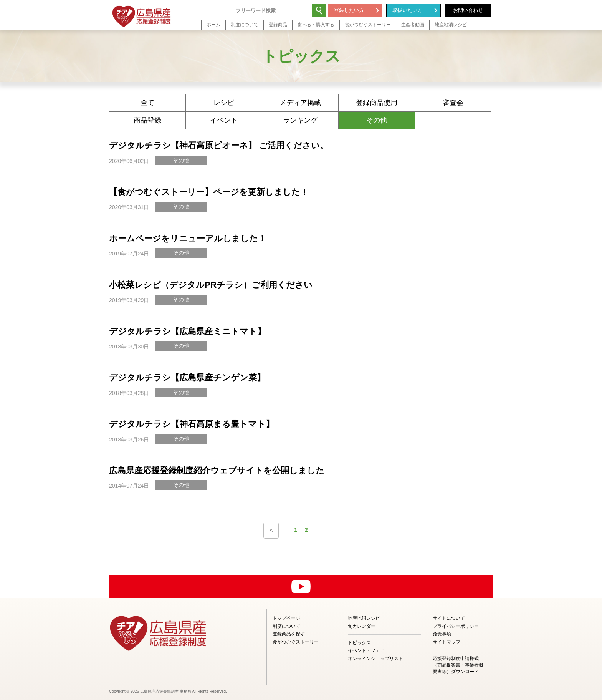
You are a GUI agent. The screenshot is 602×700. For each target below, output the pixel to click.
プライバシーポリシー (456, 626)
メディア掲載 (300, 103)
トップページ (286, 618)
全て (147, 103)
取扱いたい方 (407, 10)
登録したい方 (349, 10)
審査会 (453, 103)
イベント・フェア (366, 650)
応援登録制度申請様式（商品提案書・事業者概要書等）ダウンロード (458, 665)
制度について (286, 626)
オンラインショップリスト (375, 659)
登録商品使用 (377, 103)
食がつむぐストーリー (296, 642)
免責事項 (442, 634)
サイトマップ (447, 642)
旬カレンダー (362, 626)
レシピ (224, 103)
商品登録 (147, 120)
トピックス (359, 643)
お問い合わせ (468, 10)
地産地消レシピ (364, 618)
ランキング (300, 120)
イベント (224, 120)
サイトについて (449, 618)
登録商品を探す (289, 634)
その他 (377, 120)
